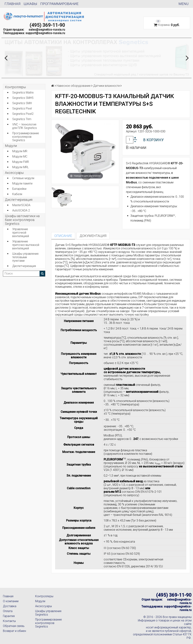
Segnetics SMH (22, 103)
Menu (183, 4)
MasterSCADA (21, 205)
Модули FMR (21, 162)
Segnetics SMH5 (23, 98)
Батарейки (19, 189)
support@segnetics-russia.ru (45, 33)
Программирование (59, 4)
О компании (11, 601)
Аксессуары (43, 606)
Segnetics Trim (22, 119)
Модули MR (20, 151)
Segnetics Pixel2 (23, 114)
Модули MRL (21, 167)
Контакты (9, 621)
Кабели (17, 194)
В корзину (153, 140)
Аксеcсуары (14, 173)
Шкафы (30, 4)
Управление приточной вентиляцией (21, 233)
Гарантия (9, 616)
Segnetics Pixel (22, 108)
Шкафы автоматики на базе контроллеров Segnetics (22, 220)
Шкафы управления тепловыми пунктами (25, 257)
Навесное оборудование (74, 86)
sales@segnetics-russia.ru (47, 30)
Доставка (10, 606)
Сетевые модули (23, 178)
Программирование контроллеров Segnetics (26, 137)
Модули (11, 146)
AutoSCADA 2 (21, 210)
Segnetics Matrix (23, 93)
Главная (13, 4)
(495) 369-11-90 (47, 25)
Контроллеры (15, 87)
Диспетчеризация (19, 200)
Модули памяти (22, 183)
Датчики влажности (106, 86)
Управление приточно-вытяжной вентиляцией (26, 245)
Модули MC (20, 157)
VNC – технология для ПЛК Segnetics (25, 126)
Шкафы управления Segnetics (48, 613)
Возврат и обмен (14, 631)
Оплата (8, 611)
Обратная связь (14, 626)
